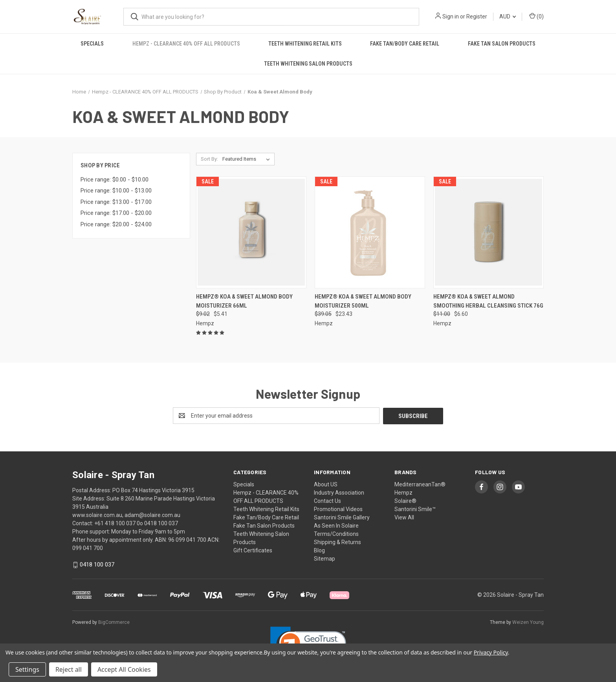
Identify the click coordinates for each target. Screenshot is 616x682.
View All (404, 517)
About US (326, 484)
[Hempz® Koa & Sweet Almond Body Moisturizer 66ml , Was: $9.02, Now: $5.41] (251, 232)
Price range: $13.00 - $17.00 (116, 202)
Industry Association (339, 492)
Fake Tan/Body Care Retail (405, 44)
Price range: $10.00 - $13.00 (116, 191)
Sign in (451, 16)
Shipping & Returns (337, 542)
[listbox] (248, 159)
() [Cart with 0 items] (536, 16)
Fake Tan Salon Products (502, 44)
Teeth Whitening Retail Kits (305, 44)
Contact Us (327, 500)
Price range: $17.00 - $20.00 (116, 213)
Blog (319, 550)
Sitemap (324, 558)
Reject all (69, 669)
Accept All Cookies (124, 669)
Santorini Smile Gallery (342, 517)
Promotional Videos (338, 509)
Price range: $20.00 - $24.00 (116, 224)
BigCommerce (114, 622)
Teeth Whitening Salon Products (308, 64)
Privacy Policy (491, 652)
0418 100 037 (97, 565)
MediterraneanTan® (420, 484)
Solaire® (405, 500)
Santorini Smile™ (415, 509)
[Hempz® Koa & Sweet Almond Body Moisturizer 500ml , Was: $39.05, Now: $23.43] (370, 232)
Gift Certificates (253, 550)
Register (477, 16)
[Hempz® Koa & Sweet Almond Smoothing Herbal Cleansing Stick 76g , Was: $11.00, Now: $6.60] (489, 232)
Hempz (403, 492)
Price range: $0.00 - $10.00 (115, 180)
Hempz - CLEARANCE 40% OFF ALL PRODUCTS (186, 44)
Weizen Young (528, 622)
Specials (92, 44)
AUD (508, 16)
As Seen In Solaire (336, 525)
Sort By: (209, 159)
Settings (27, 669)
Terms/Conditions (336, 533)
